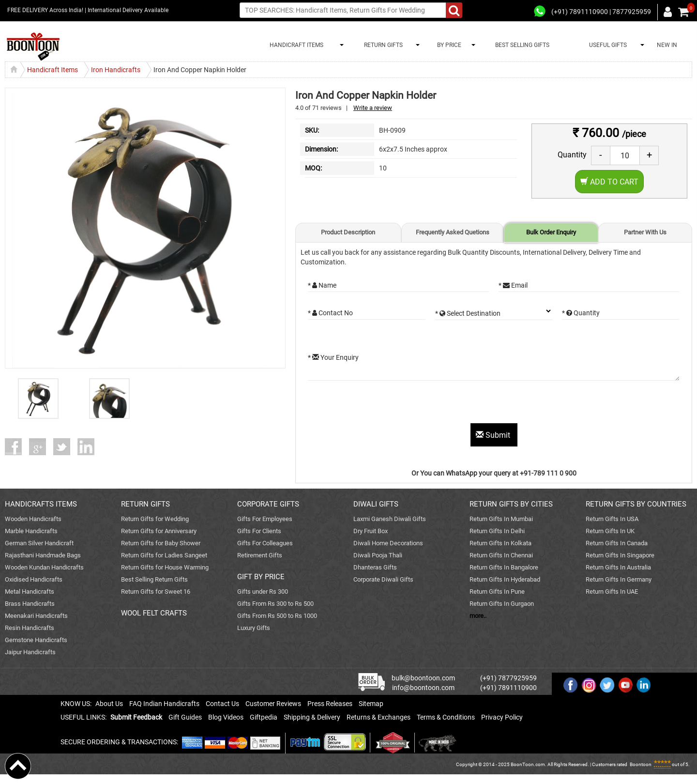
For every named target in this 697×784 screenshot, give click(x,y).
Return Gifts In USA (612, 519)
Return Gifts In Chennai (501, 555)
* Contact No (330, 313)
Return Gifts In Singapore (620, 555)
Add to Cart (609, 182)
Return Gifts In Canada (617, 543)
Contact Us (222, 704)
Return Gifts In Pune (497, 592)
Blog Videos (226, 717)
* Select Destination (468, 313)
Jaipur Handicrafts (30, 652)
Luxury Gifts (254, 628)
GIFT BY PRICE (261, 577)
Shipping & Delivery (312, 717)
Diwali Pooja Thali (378, 555)
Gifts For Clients (259, 531)
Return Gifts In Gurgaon (502, 604)
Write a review (373, 108)
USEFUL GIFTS (606, 45)
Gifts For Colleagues (265, 543)
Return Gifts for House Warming (165, 567)
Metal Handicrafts (30, 592)
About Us (109, 704)
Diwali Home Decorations (388, 543)
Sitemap (371, 704)
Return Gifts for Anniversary (159, 531)
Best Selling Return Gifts (154, 579)
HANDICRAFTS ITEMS (41, 504)
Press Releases (330, 704)
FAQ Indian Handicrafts (164, 704)
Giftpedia (264, 717)
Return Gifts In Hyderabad (505, 579)
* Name (322, 285)
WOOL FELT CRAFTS (154, 613)
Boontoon (641, 764)
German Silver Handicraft (39, 543)
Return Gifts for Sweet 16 (156, 592)
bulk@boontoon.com (423, 678)
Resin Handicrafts (30, 628)
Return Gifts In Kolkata (500, 543)
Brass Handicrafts (30, 604)
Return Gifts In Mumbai (501, 519)
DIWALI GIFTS (376, 504)
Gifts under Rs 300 (263, 592)
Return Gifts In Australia (618, 567)
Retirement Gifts (260, 555)
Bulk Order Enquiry (551, 232)
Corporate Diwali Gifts (383, 579)
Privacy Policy (502, 717)
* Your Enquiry (333, 357)
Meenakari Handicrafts (36, 616)
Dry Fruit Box (371, 531)
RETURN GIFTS (382, 45)
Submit (494, 435)
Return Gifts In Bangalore (504, 567)
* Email (513, 285)
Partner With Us (645, 232)
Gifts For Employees (265, 519)
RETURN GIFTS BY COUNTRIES (636, 504)
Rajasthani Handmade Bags (43, 555)
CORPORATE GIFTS (268, 504)
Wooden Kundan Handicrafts (44, 567)
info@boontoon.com (423, 688)
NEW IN (667, 45)
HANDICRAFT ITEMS (295, 45)
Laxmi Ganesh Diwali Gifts (390, 519)
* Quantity (581, 313)
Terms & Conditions (446, 717)
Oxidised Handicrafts (34, 579)
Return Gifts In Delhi (497, 531)
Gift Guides (185, 717)
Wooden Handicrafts (33, 519)
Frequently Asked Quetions (453, 232)
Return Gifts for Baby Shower (161, 543)
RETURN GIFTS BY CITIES (511, 504)
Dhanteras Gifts (375, 567)
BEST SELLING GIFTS (522, 45)
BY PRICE (448, 45)
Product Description (348, 232)
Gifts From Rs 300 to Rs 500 (275, 604)
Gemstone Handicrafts (36, 640)
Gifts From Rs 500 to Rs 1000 (277, 616)
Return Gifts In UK (610, 531)
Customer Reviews (273, 704)
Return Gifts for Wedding (155, 519)
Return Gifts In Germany (619, 579)
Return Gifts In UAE (612, 592)
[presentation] (381, 404)
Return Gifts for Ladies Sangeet (164, 555)
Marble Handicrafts (31, 531)
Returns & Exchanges (379, 717)
